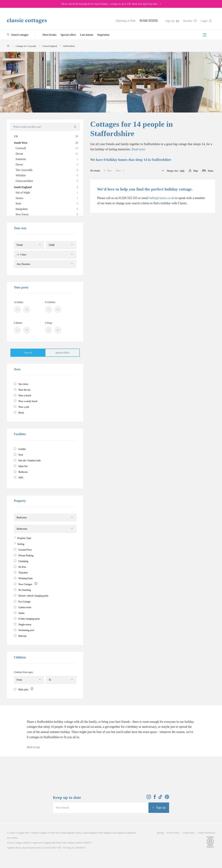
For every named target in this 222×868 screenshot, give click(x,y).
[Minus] (17, 309)
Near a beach (23, 395)
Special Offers (62, 353)
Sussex (47, 198)
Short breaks (49, 35)
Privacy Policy (173, 833)
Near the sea (22, 390)
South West (46, 143)
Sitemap (161, 833)
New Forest (47, 214)
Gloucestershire (47, 181)
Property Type (24, 538)
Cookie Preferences (206, 833)
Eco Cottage (22, 602)
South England (46, 187)
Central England (89, 833)
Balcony (20, 636)
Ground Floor (23, 550)
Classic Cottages (17, 833)
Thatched (21, 573)
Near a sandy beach (26, 401)
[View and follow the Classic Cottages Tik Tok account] (160, 798)
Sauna (19, 613)
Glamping (21, 561)
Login (206, 21)
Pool (18, 455)
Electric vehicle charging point (31, 596)
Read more (138, 149)
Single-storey (23, 624)
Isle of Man (12, 838)
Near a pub (22, 407)
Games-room (23, 607)
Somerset (47, 159)
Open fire (21, 466)
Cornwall (47, 148)
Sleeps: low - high (175, 171)
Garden (20, 449)
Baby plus (21, 689)
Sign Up (172, 21)
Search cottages (20, 35)
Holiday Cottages (39, 833)
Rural (19, 413)
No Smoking (22, 590)
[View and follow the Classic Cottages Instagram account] (149, 798)
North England (105, 833)
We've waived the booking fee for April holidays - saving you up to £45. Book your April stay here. (110, 4)
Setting (21, 544)
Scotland (130, 833)
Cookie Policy (189, 833)
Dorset (47, 165)
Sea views (21, 384)
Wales (78, 833)
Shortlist (190, 21)
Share (211, 171)
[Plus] (27, 309)
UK (46, 136)
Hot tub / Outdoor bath (27, 460)
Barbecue (21, 472)
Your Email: (62, 808)
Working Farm (23, 578)
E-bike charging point (27, 619)
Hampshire (47, 209)
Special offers (68, 35)
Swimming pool (24, 630)
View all (28, 353)
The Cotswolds (47, 170)
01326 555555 (149, 21)
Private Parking (24, 555)
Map (196, 171)
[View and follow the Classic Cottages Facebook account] (155, 798)
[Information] (36, 584)
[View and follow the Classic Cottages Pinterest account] (167, 798)
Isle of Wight (47, 193)
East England (118, 833)
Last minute (87, 35)
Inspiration (103, 35)
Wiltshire (47, 175)
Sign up (161, 807)
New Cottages (26, 584)
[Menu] (205, 35)
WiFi (19, 478)
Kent (47, 204)
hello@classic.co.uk (162, 198)
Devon (47, 154)
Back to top (33, 747)
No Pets (20, 567)
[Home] (8, 46)
